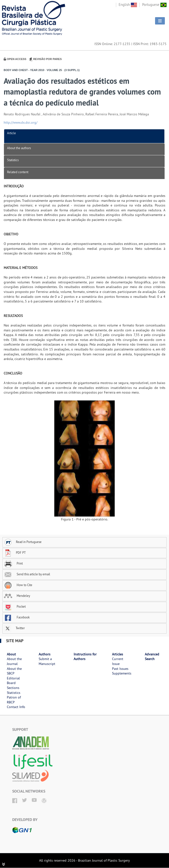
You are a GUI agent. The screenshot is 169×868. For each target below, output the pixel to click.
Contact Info (16, 707)
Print (13, 563)
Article (11, 133)
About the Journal (14, 661)
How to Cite (18, 585)
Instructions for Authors (85, 657)
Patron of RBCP (14, 700)
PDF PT (15, 553)
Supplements (122, 673)
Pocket (15, 606)
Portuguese (154, 5)
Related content (18, 172)
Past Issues (120, 669)
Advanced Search (152, 657)
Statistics (13, 160)
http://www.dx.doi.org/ (21, 122)
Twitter (14, 628)
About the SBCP (14, 671)
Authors (45, 654)
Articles (118, 654)
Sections (13, 688)
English (128, 5)
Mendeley (17, 596)
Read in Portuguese (23, 542)
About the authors (19, 148)
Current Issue (118, 661)
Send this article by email (27, 574)
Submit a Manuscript (47, 661)
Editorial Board (13, 681)
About (11, 654)
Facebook (17, 617)
